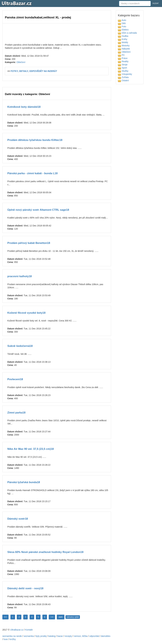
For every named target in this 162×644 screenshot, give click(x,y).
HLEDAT (156, 3)
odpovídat (94, 636)
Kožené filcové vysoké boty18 (26, 313)
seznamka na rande (12, 636)
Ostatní (123, 80)
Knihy (123, 39)
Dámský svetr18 (18, 519)
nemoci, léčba (81, 636)
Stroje (123, 65)
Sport (122, 68)
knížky (13, 639)
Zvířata (123, 77)
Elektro (123, 30)
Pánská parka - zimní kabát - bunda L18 (33, 173)
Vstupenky (125, 74)
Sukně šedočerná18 (20, 346)
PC (121, 55)
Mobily (123, 42)
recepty (68, 636)
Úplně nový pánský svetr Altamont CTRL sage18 (38, 210)
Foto (122, 26)
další (61, 617)
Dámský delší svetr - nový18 (25, 588)
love (6, 639)
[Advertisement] (57, 33)
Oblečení (21, 62)
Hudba (123, 36)
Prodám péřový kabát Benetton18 (29, 243)
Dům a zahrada (127, 33)
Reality (123, 61)
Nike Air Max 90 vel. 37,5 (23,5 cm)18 (31, 449)
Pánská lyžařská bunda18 (24, 482)
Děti (122, 23)
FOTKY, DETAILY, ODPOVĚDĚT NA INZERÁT (34, 71)
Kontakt (29, 630)
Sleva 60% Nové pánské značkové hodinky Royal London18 (45, 552)
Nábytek (124, 49)
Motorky (124, 46)
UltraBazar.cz (17, 630)
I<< (5, 617)
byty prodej (41, 636)
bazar (60, 636)
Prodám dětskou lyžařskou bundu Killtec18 (35, 140)
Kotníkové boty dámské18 (24, 107)
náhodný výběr (73, 617)
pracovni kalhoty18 (20, 276)
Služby (123, 71)
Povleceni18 (15, 379)
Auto (122, 20)
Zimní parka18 (16, 413)
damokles (106, 636)
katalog (52, 636)
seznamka (29, 636)
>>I (52, 617)
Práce (123, 58)
